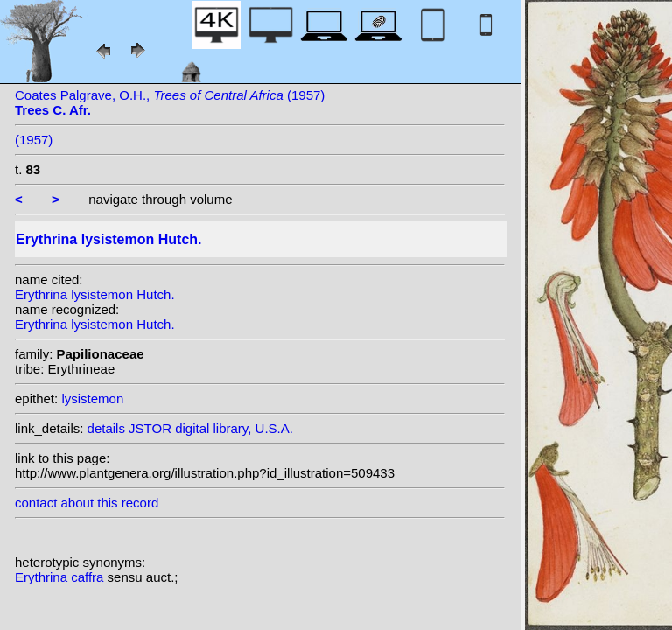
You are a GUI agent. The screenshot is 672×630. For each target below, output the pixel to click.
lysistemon (92, 399)
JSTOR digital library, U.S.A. (211, 428)
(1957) (34, 140)
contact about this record (87, 503)
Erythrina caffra (61, 577)
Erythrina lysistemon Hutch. (95, 294)
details (106, 428)
